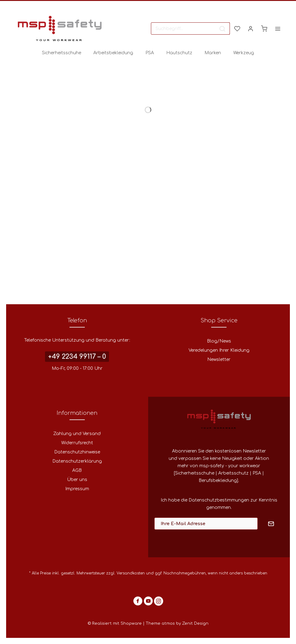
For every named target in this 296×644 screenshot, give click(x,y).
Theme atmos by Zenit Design (177, 623)
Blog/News (219, 341)
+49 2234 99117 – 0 (77, 357)
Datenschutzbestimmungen (219, 500)
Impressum (77, 489)
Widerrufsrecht (77, 443)
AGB (77, 470)
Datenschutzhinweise (77, 452)
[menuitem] (190, 28)
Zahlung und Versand (77, 434)
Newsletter (219, 360)
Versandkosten (131, 573)
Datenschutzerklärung (77, 461)
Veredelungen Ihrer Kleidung (219, 350)
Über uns (77, 480)
